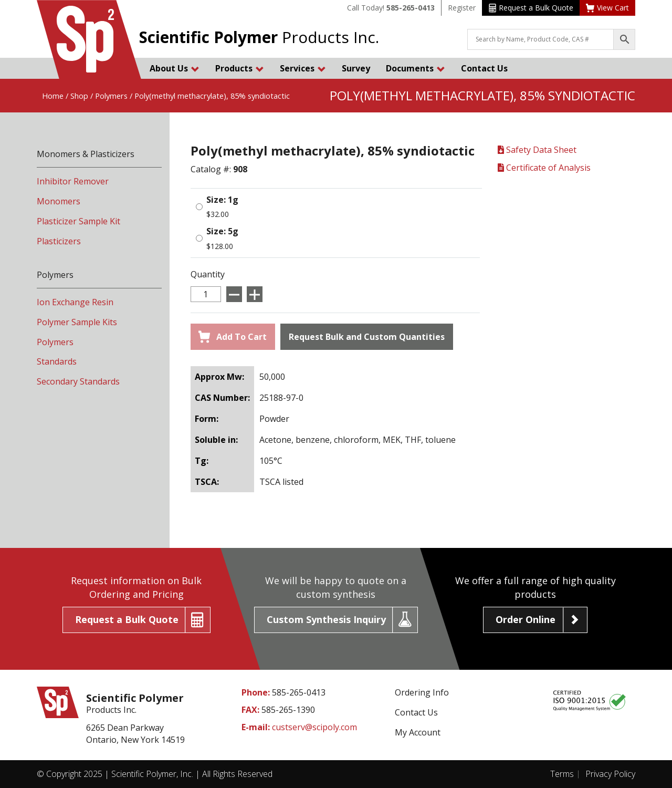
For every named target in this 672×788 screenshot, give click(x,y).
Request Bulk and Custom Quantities (367, 337)
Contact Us (484, 68)
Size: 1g (222, 200)
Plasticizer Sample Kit (78, 221)
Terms (562, 774)
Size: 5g (222, 231)
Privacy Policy (610, 774)
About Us (175, 68)
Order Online (526, 619)
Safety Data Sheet (537, 150)
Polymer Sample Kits (77, 322)
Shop (79, 96)
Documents (416, 68)
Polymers (111, 96)
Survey (356, 68)
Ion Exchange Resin (75, 302)
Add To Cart (233, 337)
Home (53, 96)
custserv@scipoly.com (314, 727)
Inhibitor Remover (73, 181)
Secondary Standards (78, 381)
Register (462, 8)
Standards (57, 361)
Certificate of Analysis (544, 168)
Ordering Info (422, 692)
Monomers (59, 201)
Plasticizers (59, 241)
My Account (418, 732)
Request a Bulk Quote (531, 8)
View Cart (607, 8)
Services (303, 68)
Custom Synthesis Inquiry (326, 619)
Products (240, 68)
